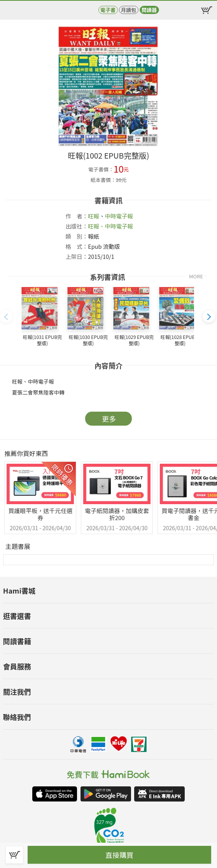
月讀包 (129, 10)
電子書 (108, 10)
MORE (196, 276)
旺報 (94, 216)
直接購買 (119, 855)
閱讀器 (149, 10)
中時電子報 (119, 216)
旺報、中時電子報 (110, 226)
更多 (109, 419)
